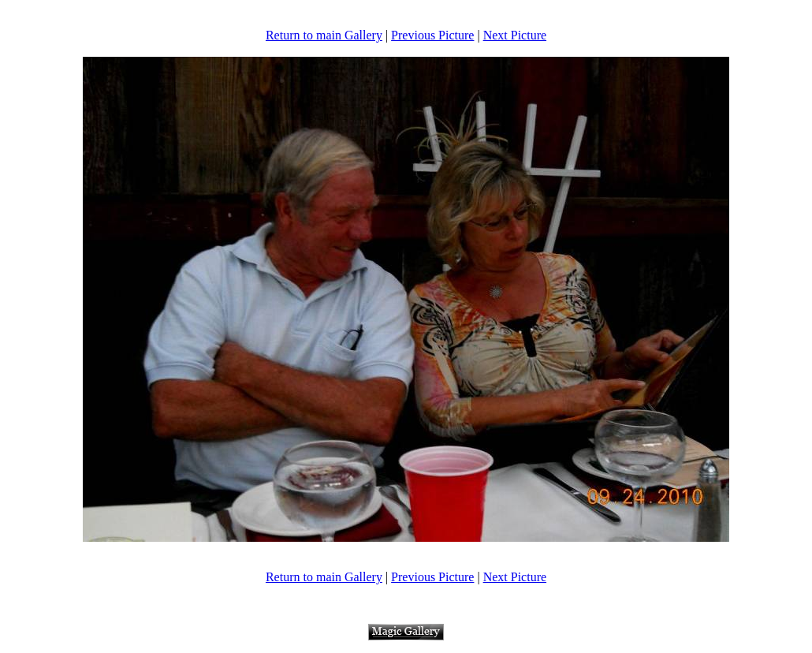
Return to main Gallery (324, 35)
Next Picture (515, 35)
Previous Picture (432, 35)
